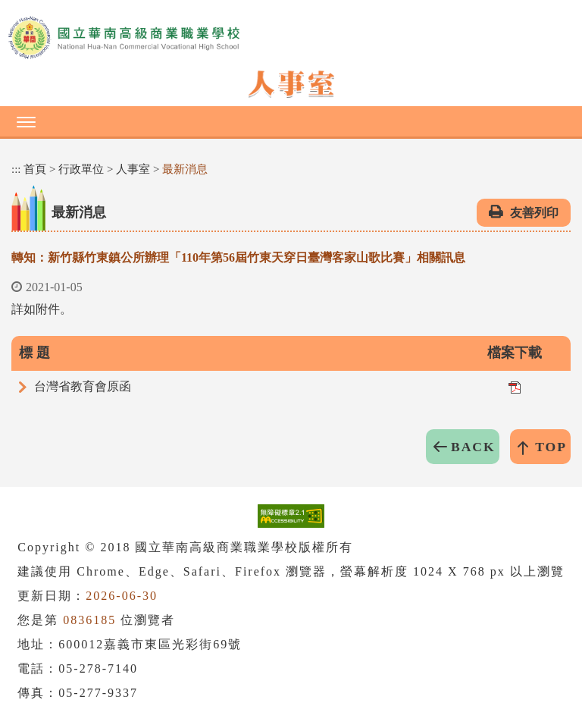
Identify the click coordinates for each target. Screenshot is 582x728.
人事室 (133, 169)
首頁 (35, 169)
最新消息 (185, 169)
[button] (291, 121)
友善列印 (534, 213)
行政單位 (81, 169)
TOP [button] (551, 447)
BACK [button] (473, 447)
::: (16, 169)
